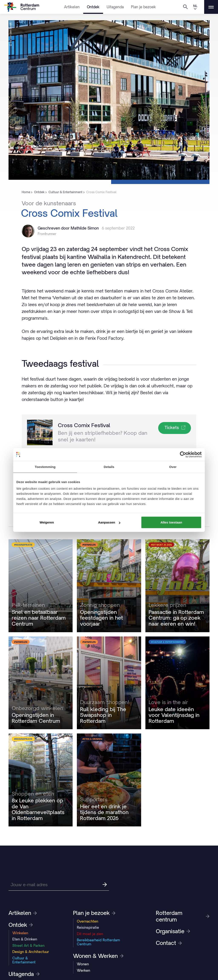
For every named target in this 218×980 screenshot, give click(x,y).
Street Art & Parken (28, 946)
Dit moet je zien (90, 934)
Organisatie (173, 931)
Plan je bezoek (143, 7)
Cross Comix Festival (84, 425)
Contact (169, 943)
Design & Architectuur (31, 952)
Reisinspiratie (88, 927)
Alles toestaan (171, 522)
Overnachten (87, 921)
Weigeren (47, 522)
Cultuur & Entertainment (24, 960)
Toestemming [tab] (45, 467)
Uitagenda (115, 7)
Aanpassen (109, 522)
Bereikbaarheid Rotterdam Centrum (98, 942)
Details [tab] (109, 467)
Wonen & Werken (98, 956)
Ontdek (93, 7)
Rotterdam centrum (183, 916)
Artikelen (72, 7)
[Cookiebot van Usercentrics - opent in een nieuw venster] (183, 454)
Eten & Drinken (25, 939)
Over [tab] (173, 467)
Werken (83, 970)
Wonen (83, 964)
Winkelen (20, 933)
